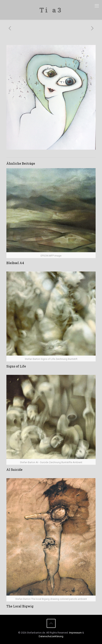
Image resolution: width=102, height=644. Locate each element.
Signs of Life (16, 366)
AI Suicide (14, 470)
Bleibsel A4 (15, 263)
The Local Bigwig (20, 606)
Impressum (75, 633)
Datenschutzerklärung (51, 636)
